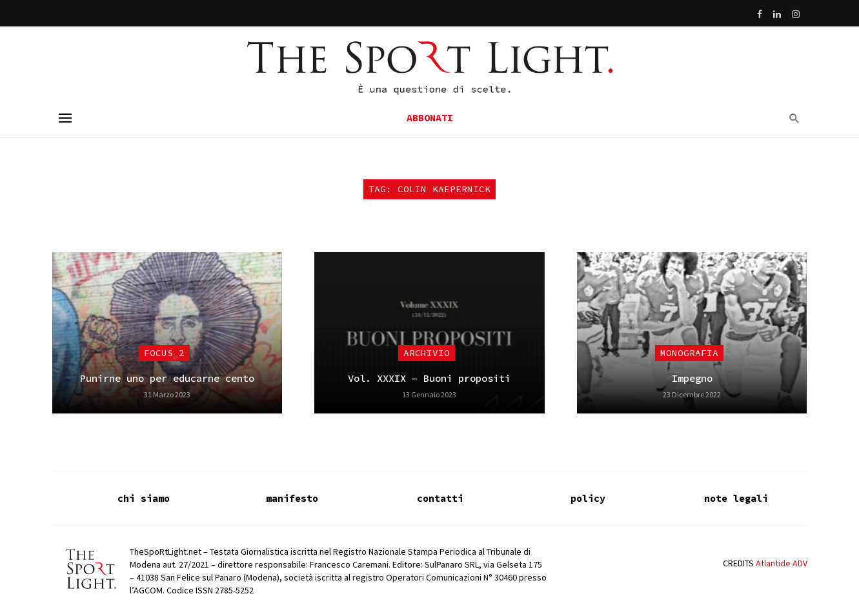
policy (588, 498)
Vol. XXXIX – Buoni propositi (429, 378)
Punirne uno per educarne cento (167, 378)
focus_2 (164, 353)
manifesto (292, 498)
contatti (440, 498)
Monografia (689, 353)
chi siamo (144, 498)
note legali (736, 498)
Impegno (692, 378)
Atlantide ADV (782, 563)
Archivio (427, 353)
